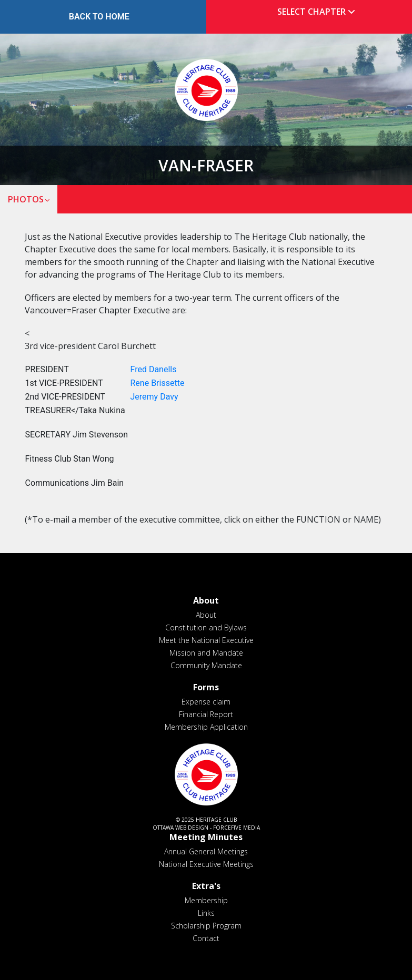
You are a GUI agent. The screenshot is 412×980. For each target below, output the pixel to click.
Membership (206, 900)
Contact (206, 938)
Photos (26, 199)
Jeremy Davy (154, 397)
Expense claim (206, 702)
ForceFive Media (237, 828)
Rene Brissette (158, 383)
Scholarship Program (206, 926)
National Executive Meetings (206, 864)
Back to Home (99, 17)
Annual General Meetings (206, 851)
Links (206, 913)
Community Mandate (206, 665)
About (206, 615)
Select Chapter (318, 12)
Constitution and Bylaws (206, 627)
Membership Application (206, 727)
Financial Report (206, 714)
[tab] (313, 12)
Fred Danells (154, 369)
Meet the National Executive (206, 640)
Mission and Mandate (206, 653)
